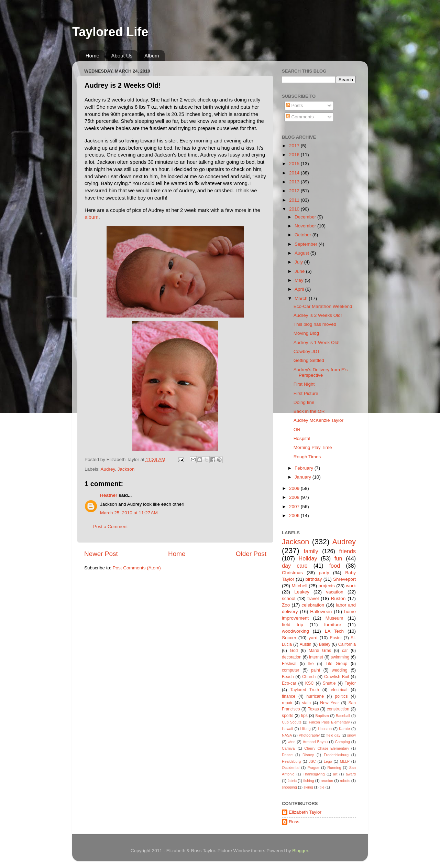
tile (322, 787)
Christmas (292, 573)
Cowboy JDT (307, 351)
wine (291, 742)
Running (334, 768)
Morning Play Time (313, 447)
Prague (313, 768)
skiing (308, 787)
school (289, 598)
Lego (328, 761)
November (306, 226)
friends (347, 551)
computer (291, 670)
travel (313, 598)
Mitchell (299, 586)
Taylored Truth (305, 690)
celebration (313, 605)
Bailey (325, 644)
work (351, 586)
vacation (334, 592)
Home (92, 56)
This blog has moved (315, 324)
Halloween (321, 612)
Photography (309, 735)
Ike (311, 664)
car (345, 651)
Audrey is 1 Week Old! (317, 342)
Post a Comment (111, 527)
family (311, 551)
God (294, 651)
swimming (340, 657)
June (300, 271)
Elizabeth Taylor (305, 812)
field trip (293, 625)
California (347, 644)
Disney (308, 755)
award (351, 774)
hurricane (315, 696)
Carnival (289, 748)
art (335, 774)
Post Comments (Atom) (137, 568)
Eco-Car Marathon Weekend (323, 306)
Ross (294, 822)
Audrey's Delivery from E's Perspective (321, 372)
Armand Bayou (315, 742)
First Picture (306, 393)
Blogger (300, 851)
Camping (343, 742)
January (304, 477)
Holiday (308, 558)
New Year (329, 703)
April (300, 289)
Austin (306, 644)
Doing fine (304, 402)
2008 (295, 497)
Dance (287, 755)
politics (341, 696)
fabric (292, 781)
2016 (295, 155)
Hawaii (287, 729)
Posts (295, 105)
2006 (295, 516)
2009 (295, 488)
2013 (295, 182)
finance (289, 696)
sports (288, 716)
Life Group (336, 664)
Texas (313, 709)
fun (338, 558)
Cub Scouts (292, 722)
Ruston (338, 598)
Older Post (251, 554)
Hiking (306, 729)
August (302, 253)
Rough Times (307, 457)
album (91, 217)
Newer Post (101, 554)
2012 (295, 191)
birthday (313, 579)
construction (338, 709)
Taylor (350, 683)
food (335, 566)
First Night (304, 384)
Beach (288, 677)
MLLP (345, 761)
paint (316, 670)
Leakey (302, 592)
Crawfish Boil (337, 677)
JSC (312, 761)
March (302, 298)
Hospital (302, 438)
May (300, 280)
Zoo (286, 605)
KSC (310, 683)
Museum (334, 618)
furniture (333, 625)
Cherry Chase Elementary (327, 748)
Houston (325, 729)
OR (297, 430)
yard (313, 638)
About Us (122, 56)
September (307, 244)
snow (351, 735)
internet (316, 657)
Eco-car (289, 683)
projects (327, 586)
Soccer (289, 638)
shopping (289, 787)
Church (309, 677)
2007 (295, 507)
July (299, 262)
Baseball (343, 716)
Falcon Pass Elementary (329, 722)
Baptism (322, 716)
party (324, 573)
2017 (295, 146)
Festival (289, 664)
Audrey (108, 469)
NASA (287, 735)
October (304, 235)
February (305, 468)
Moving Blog (306, 333)
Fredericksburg (336, 755)
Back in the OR (309, 411)
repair (287, 703)
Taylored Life (110, 32)
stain (306, 703)
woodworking (295, 631)
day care (295, 566)
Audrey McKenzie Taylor (318, 420)
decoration (292, 657)
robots (345, 781)
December (306, 217)
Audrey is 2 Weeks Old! (318, 315)
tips (304, 716)
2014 (295, 173)
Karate (344, 729)
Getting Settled (309, 360)
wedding (339, 670)
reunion (327, 781)
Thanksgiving (314, 774)
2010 (295, 209)
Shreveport (344, 579)
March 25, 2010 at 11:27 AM (129, 513)
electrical (339, 690)
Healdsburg (291, 761)
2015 (295, 164)
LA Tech (334, 631)
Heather (109, 495)
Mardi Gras (320, 651)
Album (152, 56)
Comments (300, 117)
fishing (309, 781)
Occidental (291, 768)
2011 (295, 200)
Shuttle (329, 683)
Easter (336, 638)
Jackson (126, 469)
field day (333, 735)
